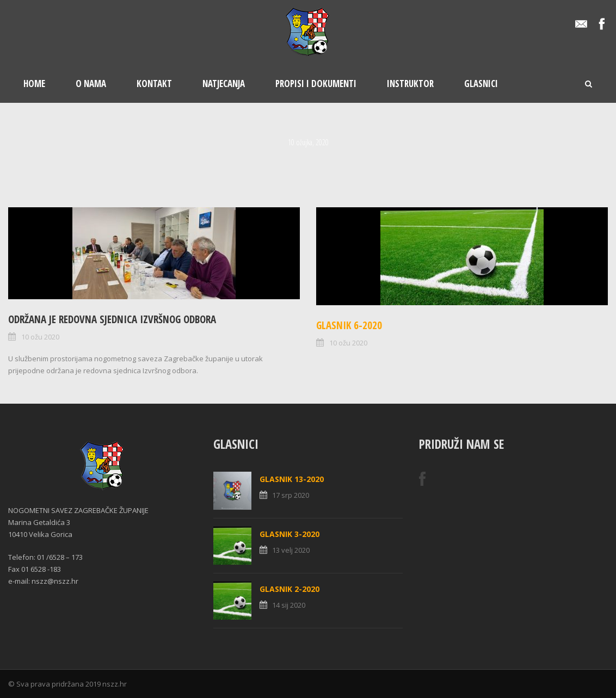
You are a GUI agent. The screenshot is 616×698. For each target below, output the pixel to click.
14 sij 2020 (289, 605)
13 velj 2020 (291, 550)
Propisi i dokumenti (316, 84)
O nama (91, 84)
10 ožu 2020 (40, 337)
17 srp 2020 (291, 495)
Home (34, 84)
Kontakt (154, 84)
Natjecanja (224, 84)
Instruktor (410, 84)
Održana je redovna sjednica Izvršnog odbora (112, 319)
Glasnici (481, 84)
